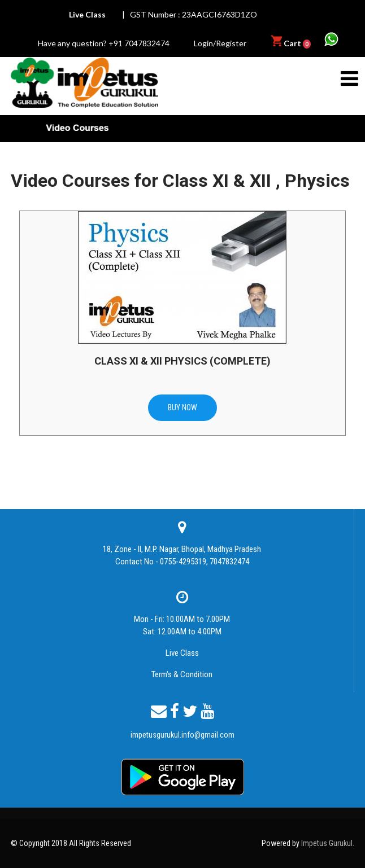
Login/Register (220, 43)
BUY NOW (182, 407)
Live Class (182, 653)
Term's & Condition (182, 674)
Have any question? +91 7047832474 (104, 43)
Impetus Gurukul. (328, 843)
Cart (292, 43)
